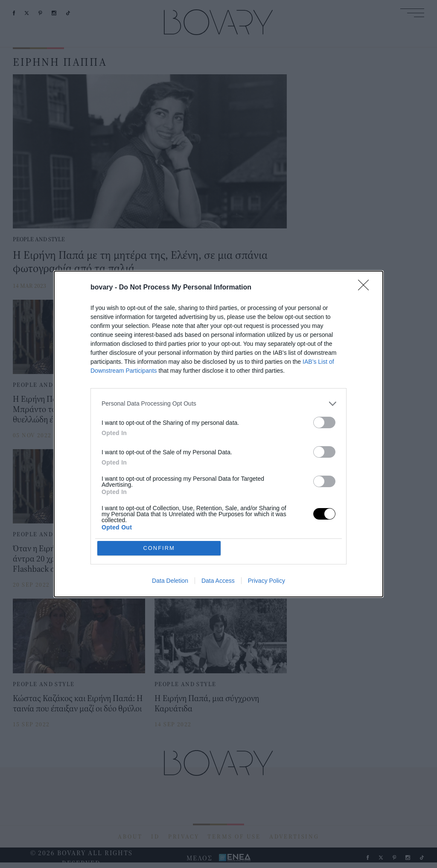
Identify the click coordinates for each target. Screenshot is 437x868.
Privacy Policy (267, 582)
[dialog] (218, 434)
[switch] (324, 422)
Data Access (218, 582)
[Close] (366, 287)
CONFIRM (160, 548)
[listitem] (218, 403)
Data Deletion (170, 582)
